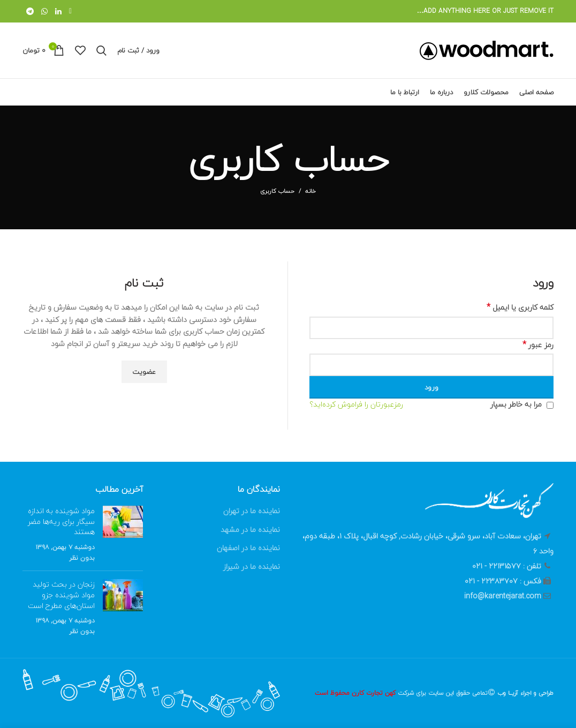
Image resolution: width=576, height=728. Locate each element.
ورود (431, 387)
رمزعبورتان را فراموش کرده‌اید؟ (356, 404)
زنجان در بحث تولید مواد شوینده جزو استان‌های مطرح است (61, 595)
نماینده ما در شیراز (252, 566)
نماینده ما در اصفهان (248, 548)
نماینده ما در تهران (252, 511)
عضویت (144, 372)
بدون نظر (82, 558)
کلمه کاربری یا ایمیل (520, 307)
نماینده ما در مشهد (250, 530)
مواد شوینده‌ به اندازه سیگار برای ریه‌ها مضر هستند (61, 521)
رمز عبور (538, 345)
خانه (310, 191)
